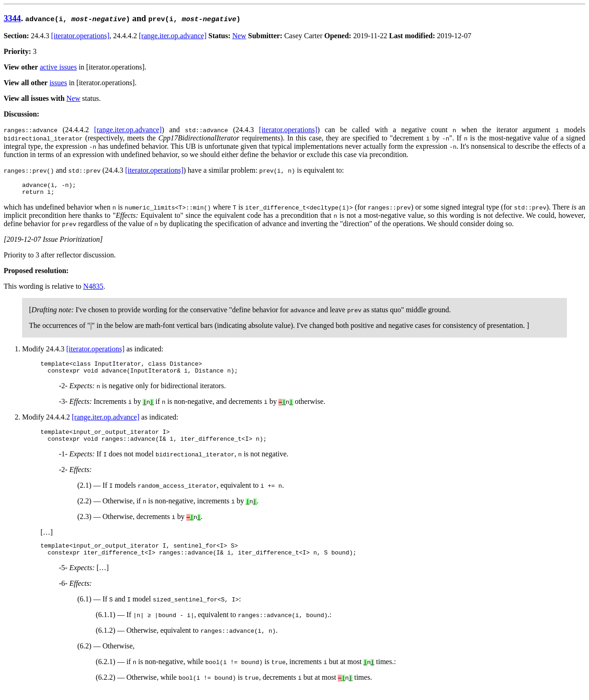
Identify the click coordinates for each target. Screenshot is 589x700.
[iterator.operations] (80, 36)
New (239, 36)
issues (58, 83)
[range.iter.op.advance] (173, 36)
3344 (12, 18)
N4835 (93, 289)
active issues (58, 67)
